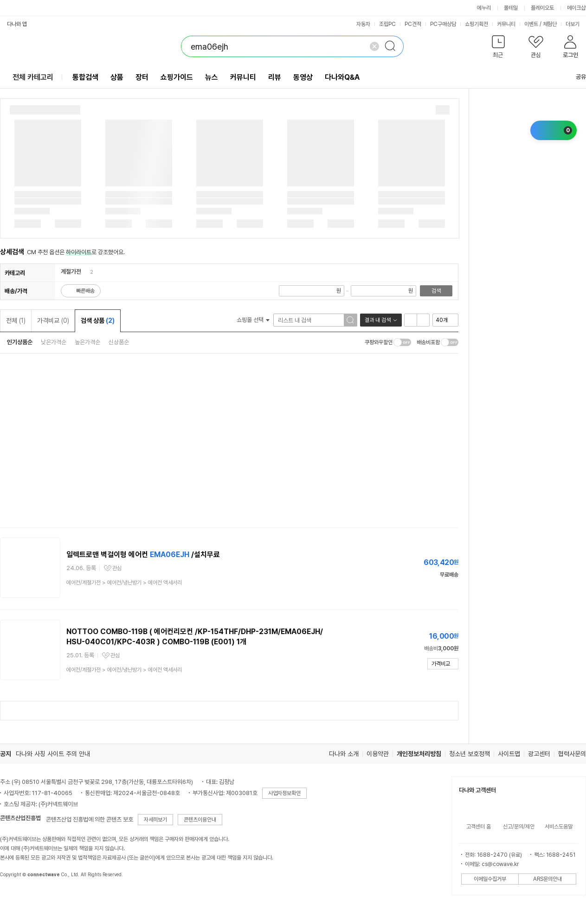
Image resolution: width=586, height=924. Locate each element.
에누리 (484, 8)
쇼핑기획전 (477, 24)
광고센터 (539, 754)
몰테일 (511, 8)
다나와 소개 (344, 754)
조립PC (387, 24)
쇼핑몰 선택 (253, 320)
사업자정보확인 (284, 793)
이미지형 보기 (423, 320)
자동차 (363, 24)
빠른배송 (85, 291)
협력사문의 (572, 754)
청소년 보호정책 (470, 754)
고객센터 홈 (479, 827)
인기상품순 (20, 342)
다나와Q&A (342, 77)
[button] (498, 48)
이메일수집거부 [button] (490, 879)
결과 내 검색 (378, 320)
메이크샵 (576, 8)
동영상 (303, 77)
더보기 (576, 24)
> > (124, 583)
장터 (142, 77)
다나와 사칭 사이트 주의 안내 (53, 754)
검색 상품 (98, 321)
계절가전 (71, 272)
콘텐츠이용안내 (200, 820)
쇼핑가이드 (177, 77)
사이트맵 (509, 754)
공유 (575, 77)
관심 (117, 568)
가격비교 (53, 321)
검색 (436, 291)
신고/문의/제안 (519, 827)
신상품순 (119, 342)
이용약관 (378, 754)
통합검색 (85, 77)
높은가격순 (87, 342)
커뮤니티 (506, 24)
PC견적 (413, 24)
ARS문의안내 (547, 879)
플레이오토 (542, 8)
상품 (117, 77)
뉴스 (212, 77)
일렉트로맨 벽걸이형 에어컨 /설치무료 (143, 555)
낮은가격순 (54, 342)
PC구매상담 (443, 24)
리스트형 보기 (411, 320)
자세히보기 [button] (155, 820)
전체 (16, 321)
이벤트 (531, 24)
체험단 (550, 24)
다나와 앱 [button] (17, 24)
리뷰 (275, 77)
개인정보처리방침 (419, 754)
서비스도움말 (559, 827)
